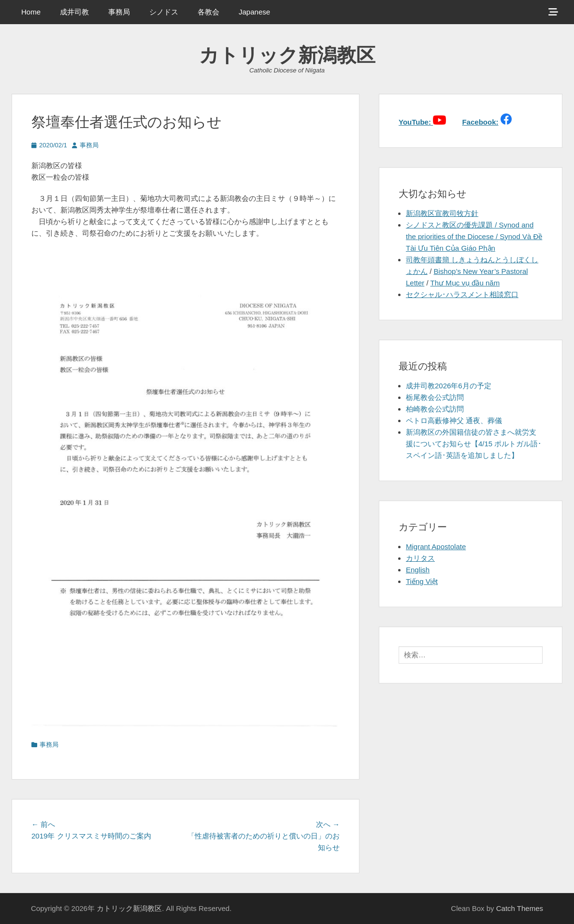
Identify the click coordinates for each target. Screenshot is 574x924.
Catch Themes (520, 908)
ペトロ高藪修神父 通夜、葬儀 (454, 420)
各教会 (208, 12)
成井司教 (74, 12)
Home (31, 12)
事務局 (119, 12)
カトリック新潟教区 (287, 55)
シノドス (164, 12)
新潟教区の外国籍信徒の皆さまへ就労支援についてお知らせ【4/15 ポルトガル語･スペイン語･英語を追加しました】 (474, 444)
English (418, 570)
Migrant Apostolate (436, 547)
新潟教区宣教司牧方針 (442, 213)
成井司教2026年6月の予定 (449, 386)
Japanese (254, 12)
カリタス (420, 558)
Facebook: (480, 122)
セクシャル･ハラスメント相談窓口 (462, 294)
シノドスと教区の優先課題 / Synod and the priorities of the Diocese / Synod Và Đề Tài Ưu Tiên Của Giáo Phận (474, 236)
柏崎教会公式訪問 (435, 409)
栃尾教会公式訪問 (435, 397)
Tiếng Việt (422, 581)
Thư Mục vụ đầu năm (465, 283)
